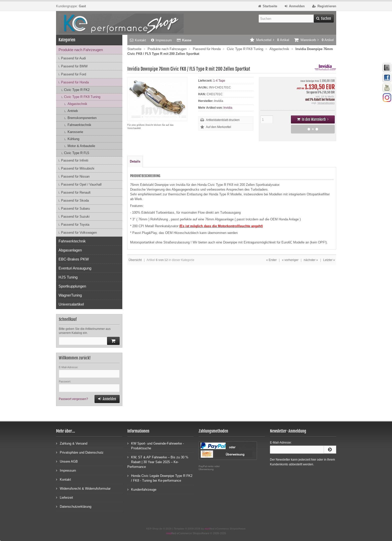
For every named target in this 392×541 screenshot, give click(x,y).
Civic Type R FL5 (77, 153)
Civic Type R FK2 (77, 90)
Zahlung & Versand (72, 443)
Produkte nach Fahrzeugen (81, 50)
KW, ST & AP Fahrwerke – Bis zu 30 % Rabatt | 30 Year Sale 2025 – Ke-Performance (158, 462)
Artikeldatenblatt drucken (223, 120)
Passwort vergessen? (73, 399)
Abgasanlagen (70, 250)
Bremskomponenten (82, 118)
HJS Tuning (68, 277)
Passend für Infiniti (75, 160)
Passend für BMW (74, 66)
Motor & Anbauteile (81, 146)
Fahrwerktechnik (79, 125)
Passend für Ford (74, 74)
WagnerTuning (70, 295)
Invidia (228, 108)
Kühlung (73, 139)
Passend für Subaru (75, 209)
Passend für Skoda (75, 200)
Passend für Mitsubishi (78, 168)
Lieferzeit (65, 497)
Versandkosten (326, 103)
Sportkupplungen (72, 286)
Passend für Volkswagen (79, 233)
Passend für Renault (76, 192)
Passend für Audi (73, 58)
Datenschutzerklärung (74, 506)
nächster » (311, 260)
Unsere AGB (67, 461)
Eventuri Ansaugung (75, 268)
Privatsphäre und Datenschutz (80, 452)
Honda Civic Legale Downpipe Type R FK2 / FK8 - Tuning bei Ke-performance (160, 478)
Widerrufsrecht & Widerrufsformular (83, 488)
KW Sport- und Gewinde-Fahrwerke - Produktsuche (156, 446)
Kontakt (138, 40)
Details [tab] (135, 161)
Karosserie (75, 132)
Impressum (161, 40)
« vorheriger (290, 260)
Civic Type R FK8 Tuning (82, 97)
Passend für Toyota (75, 225)
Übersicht (135, 260)
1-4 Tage (219, 81)
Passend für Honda (75, 82)
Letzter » (329, 260)
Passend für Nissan (75, 176)
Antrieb (73, 111)
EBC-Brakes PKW (74, 259)
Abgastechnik (77, 104)
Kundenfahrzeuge (142, 489)
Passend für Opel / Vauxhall (81, 184)
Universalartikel (71, 304)
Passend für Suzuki (75, 217)
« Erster (271, 260)
